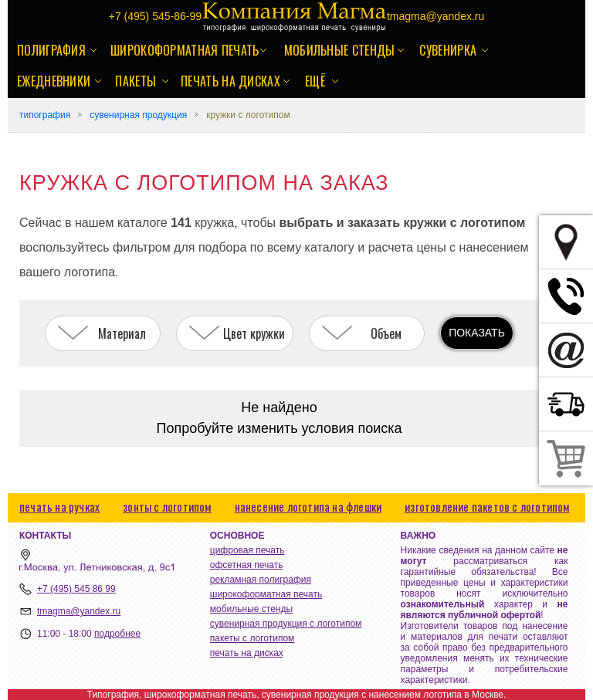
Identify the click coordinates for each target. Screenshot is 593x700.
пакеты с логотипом (252, 638)
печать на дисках (230, 81)
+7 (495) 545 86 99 (76, 589)
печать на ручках (59, 506)
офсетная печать (247, 565)
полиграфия (51, 50)
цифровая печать (247, 550)
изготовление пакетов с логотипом (487, 506)
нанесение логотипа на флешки (308, 506)
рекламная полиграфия (261, 580)
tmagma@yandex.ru (79, 611)
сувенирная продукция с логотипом (286, 624)
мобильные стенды (340, 50)
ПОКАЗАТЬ (477, 333)
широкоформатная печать (185, 50)
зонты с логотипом (167, 506)
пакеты (136, 81)
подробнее (117, 634)
